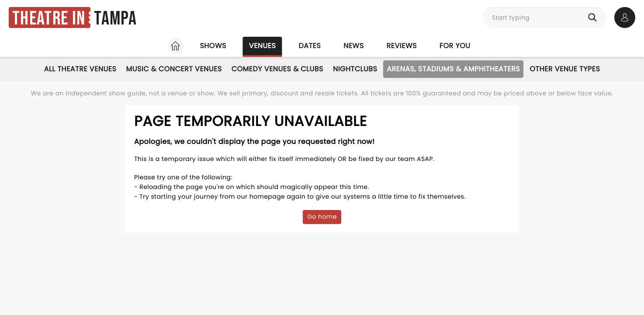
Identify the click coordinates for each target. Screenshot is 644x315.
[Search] (594, 17)
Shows (213, 46)
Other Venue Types (565, 69)
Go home (322, 217)
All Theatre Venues (80, 69)
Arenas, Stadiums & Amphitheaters (453, 69)
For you (455, 46)
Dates (310, 46)
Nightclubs (355, 69)
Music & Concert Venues (174, 69)
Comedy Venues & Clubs (277, 69)
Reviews (402, 46)
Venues (263, 46)
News (353, 46)
